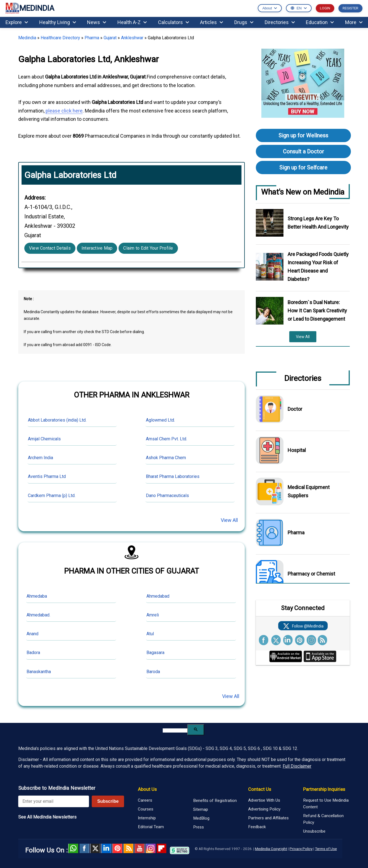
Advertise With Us (264, 800)
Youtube (140, 848)
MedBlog (201, 818)
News (97, 22)
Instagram (151, 848)
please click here (64, 111)
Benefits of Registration (215, 801)
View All (229, 520)
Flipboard (162, 848)
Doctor (295, 409)
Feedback (257, 827)
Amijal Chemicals (44, 439)
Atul (150, 634)
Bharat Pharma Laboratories (173, 476)
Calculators (174, 22)
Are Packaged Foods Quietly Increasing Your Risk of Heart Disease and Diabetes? (318, 267)
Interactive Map (97, 248)
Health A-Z (132, 22)
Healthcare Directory (60, 38)
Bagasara (155, 653)
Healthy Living (58, 22)
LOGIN (325, 8)
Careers (145, 800)
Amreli (153, 615)
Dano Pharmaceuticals (167, 496)
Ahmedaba (37, 596)
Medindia (27, 38)
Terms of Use (326, 849)
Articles (211, 22)
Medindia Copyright (271, 849)
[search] (175, 730)
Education (320, 22)
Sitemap (201, 809)
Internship (147, 818)
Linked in (106, 848)
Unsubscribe (314, 831)
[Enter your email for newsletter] (54, 801)
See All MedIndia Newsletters (47, 817)
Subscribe (108, 801)
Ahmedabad (158, 596)
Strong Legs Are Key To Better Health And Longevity (318, 223)
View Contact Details (50, 248)
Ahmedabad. (38, 615)
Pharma (92, 38)
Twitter (95, 848)
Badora (33, 653)
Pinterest (117, 848)
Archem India (40, 458)
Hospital (297, 450)
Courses (146, 809)
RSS (128, 848)
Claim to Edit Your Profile (148, 248)
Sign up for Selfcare (303, 168)
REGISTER (350, 8)
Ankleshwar (132, 38)
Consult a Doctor (303, 151)
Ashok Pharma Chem (166, 458)
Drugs (244, 22)
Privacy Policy (301, 849)
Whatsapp (73, 848)
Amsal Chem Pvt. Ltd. (166, 439)
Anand (32, 634)
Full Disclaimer (297, 766)
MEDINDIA (30, 8)
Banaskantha (39, 672)
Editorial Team (151, 827)
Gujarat (110, 38)
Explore (17, 22)
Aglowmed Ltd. (160, 420)
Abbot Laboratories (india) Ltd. (57, 420)
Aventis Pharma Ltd (47, 476)
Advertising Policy (264, 809)
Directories (280, 22)
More (354, 22)
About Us (147, 789)
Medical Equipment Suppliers (309, 491)
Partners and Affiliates (268, 818)
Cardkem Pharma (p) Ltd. (52, 496)
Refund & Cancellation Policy (323, 819)
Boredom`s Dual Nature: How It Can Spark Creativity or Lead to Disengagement (317, 311)
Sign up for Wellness (303, 135)
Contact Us (260, 789)
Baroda (153, 672)
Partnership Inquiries (324, 789)
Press (199, 827)
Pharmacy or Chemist (311, 574)
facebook (84, 848)
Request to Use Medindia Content (326, 804)
